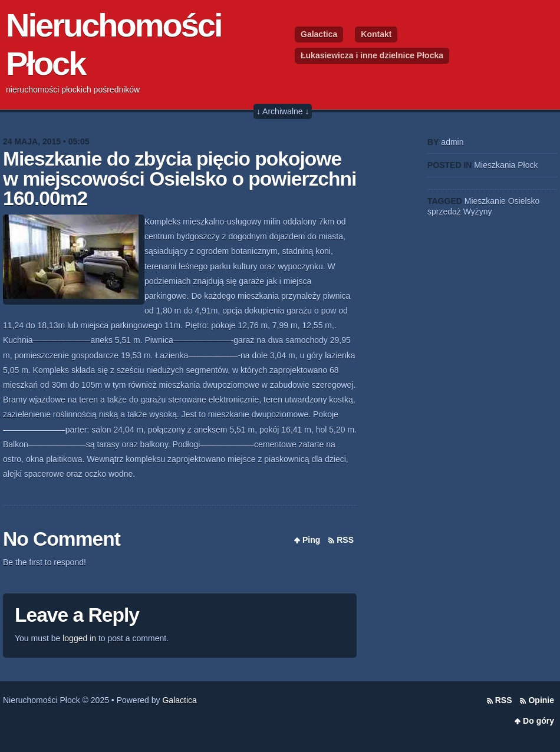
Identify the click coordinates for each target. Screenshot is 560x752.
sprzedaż (444, 212)
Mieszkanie (485, 201)
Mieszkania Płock (506, 165)
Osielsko (524, 201)
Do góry (538, 721)
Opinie (541, 700)
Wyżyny (478, 212)
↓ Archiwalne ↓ (283, 111)
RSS (345, 540)
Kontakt (376, 34)
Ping (311, 540)
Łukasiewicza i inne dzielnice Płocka (372, 55)
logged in (79, 638)
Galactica (319, 34)
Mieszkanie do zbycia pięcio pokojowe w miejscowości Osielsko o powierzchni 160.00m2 (179, 179)
